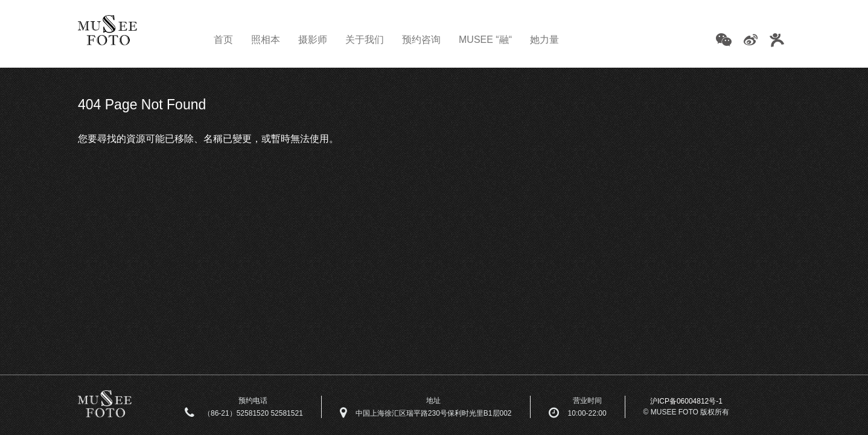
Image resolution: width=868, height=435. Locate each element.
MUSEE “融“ (485, 40)
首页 (223, 40)
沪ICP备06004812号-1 (686, 401)
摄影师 (313, 40)
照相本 (266, 40)
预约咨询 (421, 40)
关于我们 (365, 40)
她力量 (544, 40)
